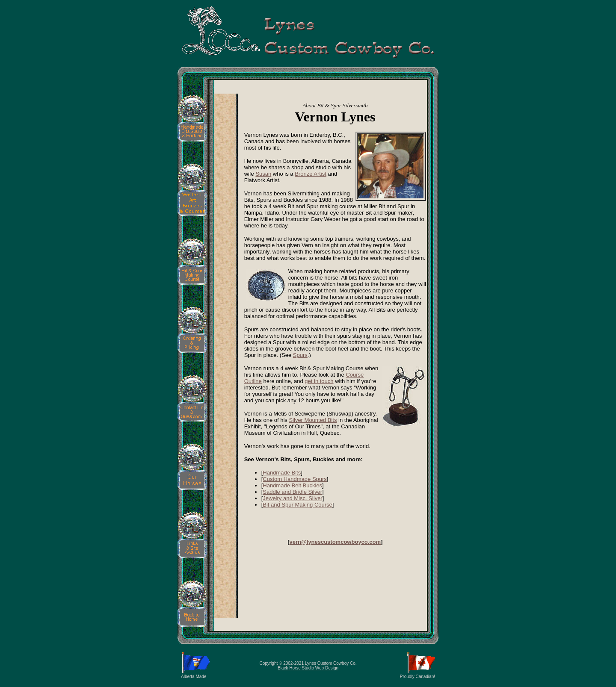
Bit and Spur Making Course (298, 505)
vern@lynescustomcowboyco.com (335, 542)
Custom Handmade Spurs (295, 479)
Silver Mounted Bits (313, 420)
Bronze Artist (311, 174)
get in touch (319, 381)
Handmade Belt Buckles (292, 485)
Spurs (300, 355)
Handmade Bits (282, 473)
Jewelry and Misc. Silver (292, 498)
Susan (263, 174)
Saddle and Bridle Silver (292, 492)
